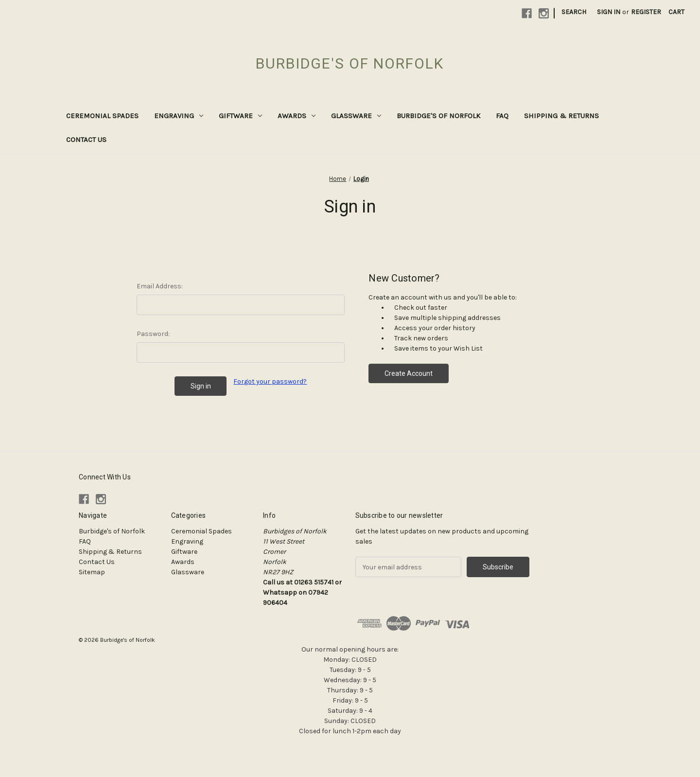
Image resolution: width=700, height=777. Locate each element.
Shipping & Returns (561, 116)
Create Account (409, 373)
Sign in (609, 12)
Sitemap (92, 572)
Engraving (179, 116)
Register (646, 12)
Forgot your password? (270, 381)
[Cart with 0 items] (676, 12)
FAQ (502, 116)
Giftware (240, 116)
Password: (153, 334)
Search (574, 12)
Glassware (356, 116)
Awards (297, 116)
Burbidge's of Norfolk (438, 116)
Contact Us (86, 140)
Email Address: (160, 286)
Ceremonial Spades (102, 116)
